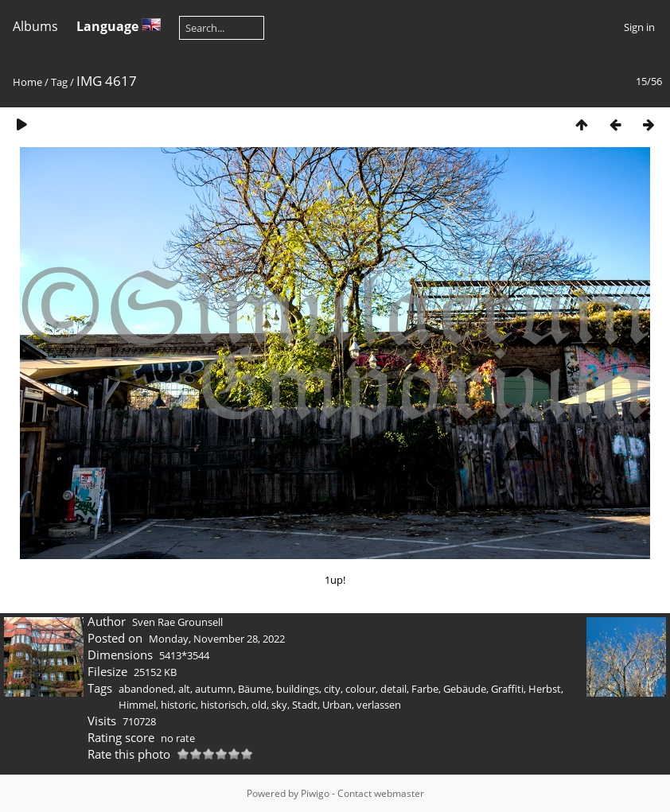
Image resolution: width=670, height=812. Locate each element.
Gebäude (465, 689)
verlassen (379, 705)
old (259, 705)
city (332, 689)
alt (184, 689)
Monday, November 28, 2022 (217, 639)
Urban (337, 705)
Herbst (545, 689)
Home (27, 82)
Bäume (255, 689)
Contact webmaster (381, 793)
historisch (224, 705)
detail (393, 689)
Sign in (639, 27)
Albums (35, 26)
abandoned (146, 689)
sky (279, 705)
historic (178, 705)
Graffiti (507, 689)
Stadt (305, 705)
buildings (298, 689)
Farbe (425, 689)
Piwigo (315, 793)
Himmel (137, 705)
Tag (59, 82)
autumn (214, 689)
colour (360, 689)
